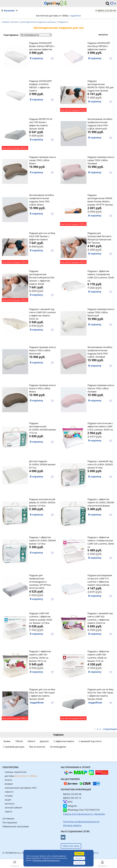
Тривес (7, 741)
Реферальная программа (16, 826)
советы (8, 811)
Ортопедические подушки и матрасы (39, 22)
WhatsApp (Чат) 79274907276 (81, 810)
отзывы (9, 796)
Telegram (70, 806)
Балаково (9, 11)
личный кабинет (13, 808)
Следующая (110, 729)
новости (9, 792)
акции (8, 800)
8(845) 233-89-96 (107, 10)
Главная (6, 22)
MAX (68, 802)
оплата (8, 780)
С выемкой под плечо (90, 741)
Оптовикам (8, 818)
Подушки (63, 22)
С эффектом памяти (64, 741)
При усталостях (37, 747)
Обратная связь (71, 846)
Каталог (15, 22)
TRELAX (19, 741)
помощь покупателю (16, 772)
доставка (21, 776)
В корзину (36, 58)
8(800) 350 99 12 (72, 798)
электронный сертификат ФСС (21, 788)
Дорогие (44, 741)
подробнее (75, 16)
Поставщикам (10, 822)
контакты (10, 804)
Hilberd (31, 741)
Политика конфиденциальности (46, 860)
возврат (9, 784)
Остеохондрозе (58, 747)
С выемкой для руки (14, 747)
